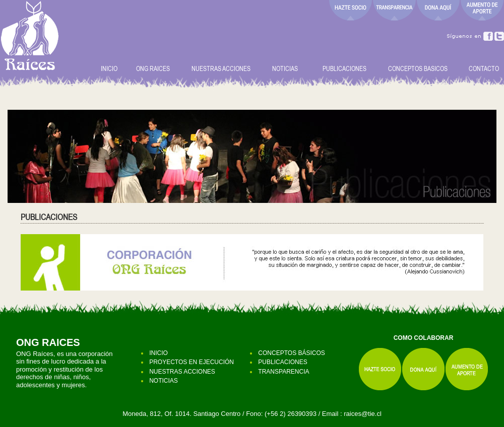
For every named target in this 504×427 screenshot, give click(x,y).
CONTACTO (484, 68)
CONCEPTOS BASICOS (418, 68)
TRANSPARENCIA (283, 372)
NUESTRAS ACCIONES (221, 68)
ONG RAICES (155, 68)
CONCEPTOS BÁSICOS (291, 353)
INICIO (109, 68)
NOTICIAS (285, 68)
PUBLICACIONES (347, 68)
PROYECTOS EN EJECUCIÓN (192, 362)
